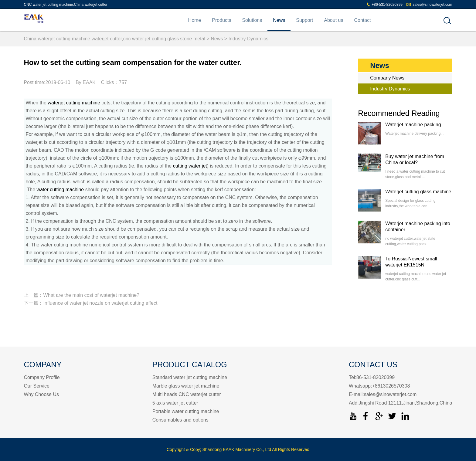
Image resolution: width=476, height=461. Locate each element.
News (279, 20)
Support (304, 20)
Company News (387, 78)
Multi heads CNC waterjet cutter (187, 394)
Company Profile (42, 377)
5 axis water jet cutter (175, 403)
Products (221, 20)
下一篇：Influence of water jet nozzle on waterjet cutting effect (90, 303)
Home (195, 20)
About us (333, 20)
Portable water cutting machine (186, 411)
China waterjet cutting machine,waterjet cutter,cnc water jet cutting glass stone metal (114, 39)
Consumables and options (180, 420)
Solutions (252, 20)
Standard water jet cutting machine (190, 377)
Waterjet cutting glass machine (418, 192)
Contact (362, 20)
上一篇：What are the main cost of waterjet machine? (82, 295)
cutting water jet (190, 166)
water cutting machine (60, 190)
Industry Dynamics (249, 39)
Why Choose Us (41, 394)
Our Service (36, 386)
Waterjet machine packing (413, 125)
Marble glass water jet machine (186, 386)
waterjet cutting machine (74, 103)
